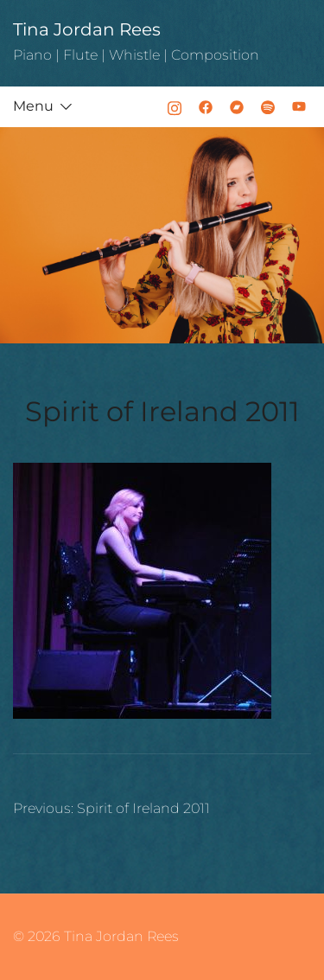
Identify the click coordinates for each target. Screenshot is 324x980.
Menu (33, 106)
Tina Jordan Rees (87, 29)
